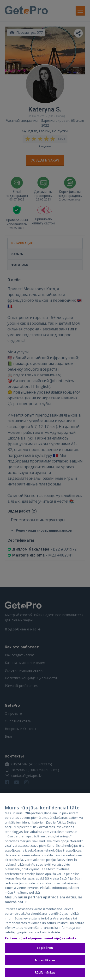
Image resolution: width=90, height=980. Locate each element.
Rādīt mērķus (45, 974)
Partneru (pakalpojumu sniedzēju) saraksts (40, 939)
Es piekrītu (45, 949)
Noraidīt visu (45, 961)
